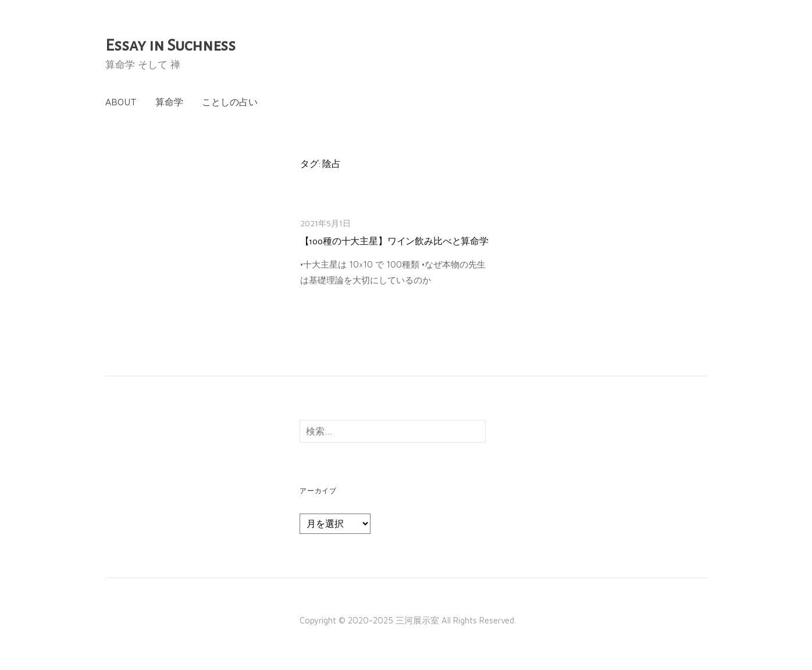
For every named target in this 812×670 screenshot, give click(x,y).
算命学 (169, 102)
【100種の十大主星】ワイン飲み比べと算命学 (394, 241)
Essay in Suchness (170, 45)
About (121, 102)
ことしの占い (230, 102)
